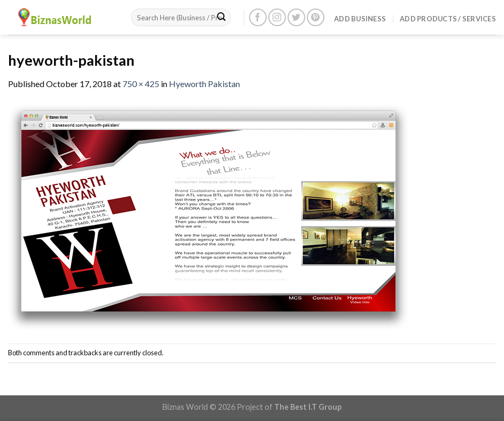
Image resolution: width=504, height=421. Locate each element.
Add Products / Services (448, 19)
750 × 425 (141, 84)
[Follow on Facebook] (258, 17)
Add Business (360, 19)
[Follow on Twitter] (296, 17)
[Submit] (221, 18)
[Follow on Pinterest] (316, 17)
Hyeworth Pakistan (204, 84)
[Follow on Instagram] (277, 17)
